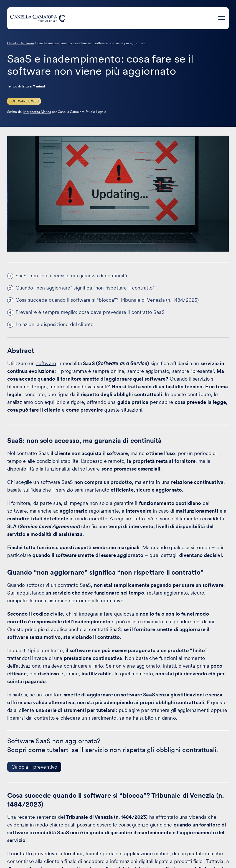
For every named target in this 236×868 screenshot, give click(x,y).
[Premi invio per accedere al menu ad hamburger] (222, 17)
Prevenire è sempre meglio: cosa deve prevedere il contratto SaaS (90, 312)
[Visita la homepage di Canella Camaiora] (38, 18)
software (46, 363)
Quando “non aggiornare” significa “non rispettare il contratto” (85, 288)
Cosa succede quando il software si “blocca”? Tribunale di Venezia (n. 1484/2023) (107, 300)
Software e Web (24, 101)
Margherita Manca (37, 112)
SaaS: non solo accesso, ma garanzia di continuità (71, 276)
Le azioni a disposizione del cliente (55, 324)
